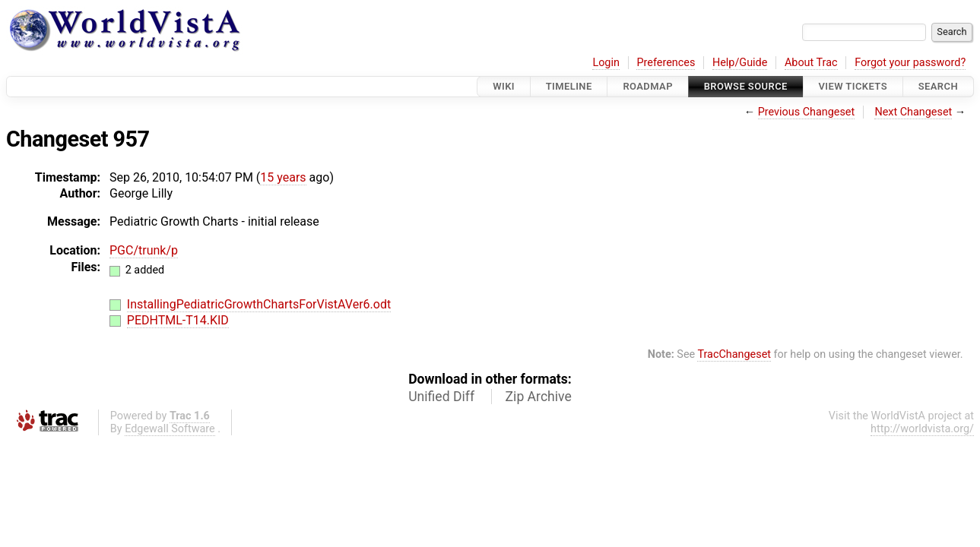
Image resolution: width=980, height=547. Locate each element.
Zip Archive (539, 397)
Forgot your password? (910, 63)
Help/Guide (740, 63)
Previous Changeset (807, 112)
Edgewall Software (170, 429)
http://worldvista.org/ (922, 429)
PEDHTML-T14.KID (178, 320)
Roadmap (648, 86)
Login (606, 63)
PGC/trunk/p (144, 250)
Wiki (504, 86)
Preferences (666, 63)
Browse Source (746, 86)
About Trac (811, 63)
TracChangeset (734, 354)
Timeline (569, 86)
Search (938, 86)
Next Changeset (913, 112)
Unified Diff (441, 397)
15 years (283, 177)
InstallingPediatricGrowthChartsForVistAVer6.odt (259, 304)
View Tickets (853, 86)
